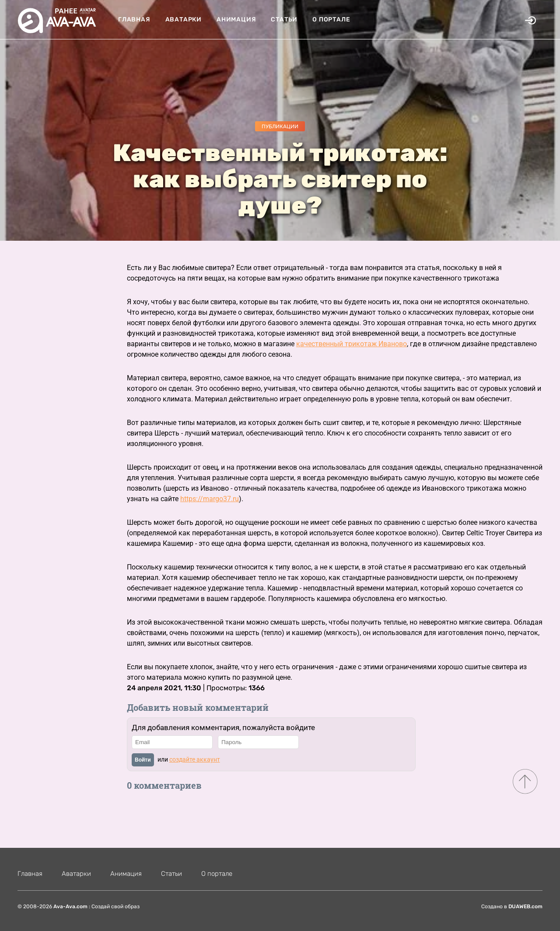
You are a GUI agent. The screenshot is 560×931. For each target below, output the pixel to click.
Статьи (284, 19)
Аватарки (184, 19)
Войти (143, 760)
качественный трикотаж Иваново (352, 344)
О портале (331, 19)
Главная (134, 19)
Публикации (280, 126)
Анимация (236, 19)
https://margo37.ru (210, 499)
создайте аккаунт (195, 759)
